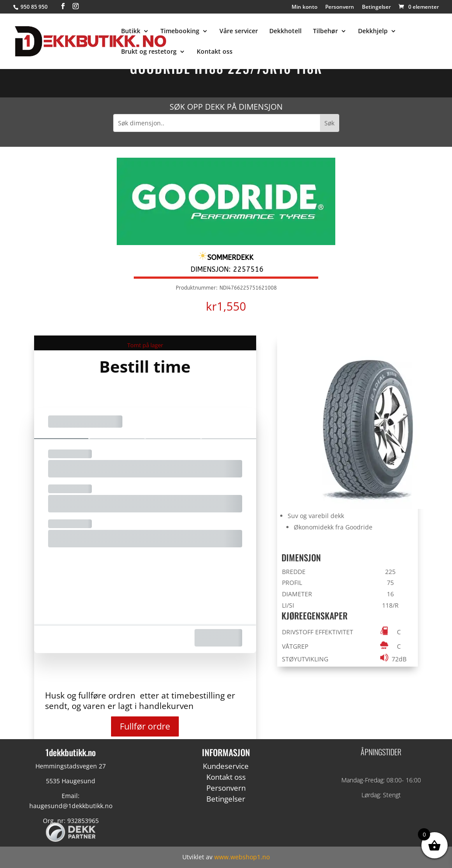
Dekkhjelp (373, 31)
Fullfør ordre (145, 726)
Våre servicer (239, 31)
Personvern (340, 7)
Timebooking (180, 31)
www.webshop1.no (242, 857)
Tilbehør (325, 31)
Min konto (304, 7)
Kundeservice (226, 766)
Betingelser (376, 7)
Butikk (131, 31)
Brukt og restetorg (149, 52)
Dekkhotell (285, 31)
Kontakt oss (215, 52)
